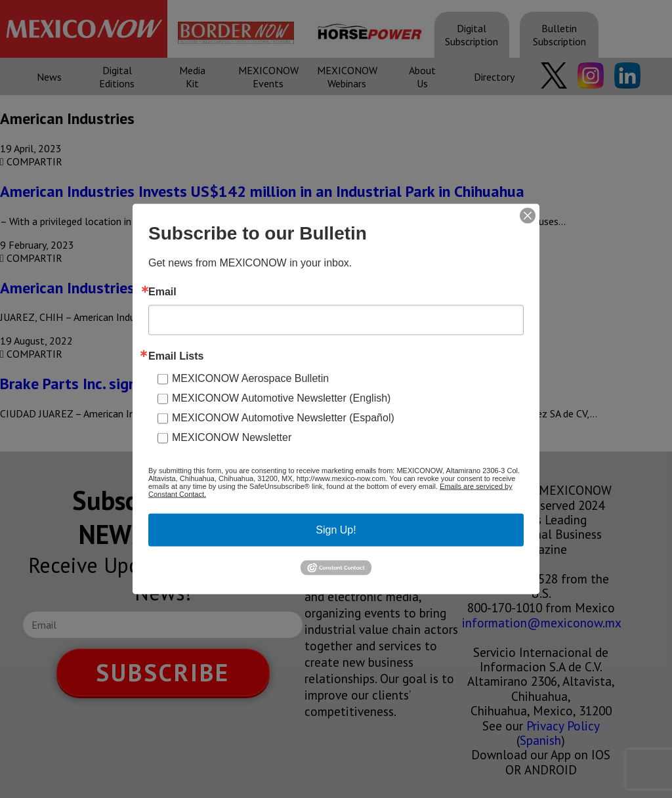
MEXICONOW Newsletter (232, 437)
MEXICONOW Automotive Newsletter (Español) (283, 418)
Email (162, 292)
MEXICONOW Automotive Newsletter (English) (281, 398)
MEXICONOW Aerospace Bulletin (250, 378)
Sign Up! (336, 530)
